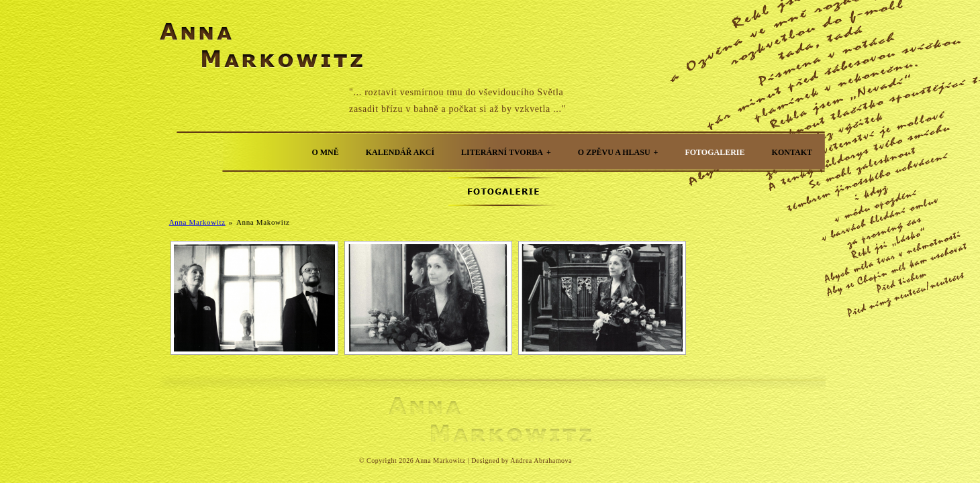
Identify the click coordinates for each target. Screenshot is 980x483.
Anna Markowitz (197, 222)
